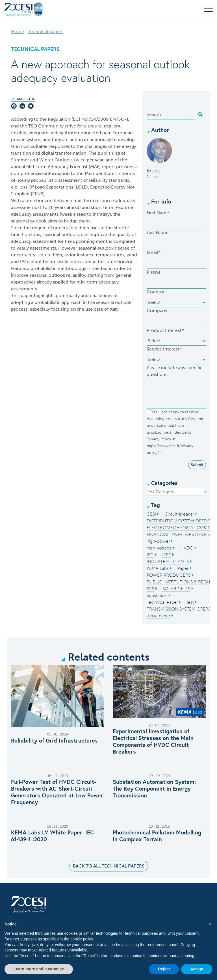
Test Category (160, 492)
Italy (115, 309)
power (18, 139)
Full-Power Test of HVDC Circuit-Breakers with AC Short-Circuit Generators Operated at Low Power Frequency (57, 792)
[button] (210, 924)
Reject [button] (164, 969)
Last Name (158, 232)
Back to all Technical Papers (109, 866)
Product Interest (165, 330)
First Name (158, 213)
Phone (154, 272)
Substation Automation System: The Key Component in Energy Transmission (154, 789)
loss (24, 187)
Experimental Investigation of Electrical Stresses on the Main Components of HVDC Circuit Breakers (153, 741)
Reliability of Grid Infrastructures (54, 741)
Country (155, 292)
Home (18, 32)
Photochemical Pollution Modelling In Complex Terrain (157, 836)
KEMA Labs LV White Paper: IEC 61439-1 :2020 (53, 836)
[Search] (171, 114)
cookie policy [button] (82, 939)
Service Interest (164, 349)
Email (154, 252)
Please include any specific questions (175, 371)
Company (157, 311)
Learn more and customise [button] (39, 969)
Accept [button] (197, 969)
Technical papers (46, 32)
